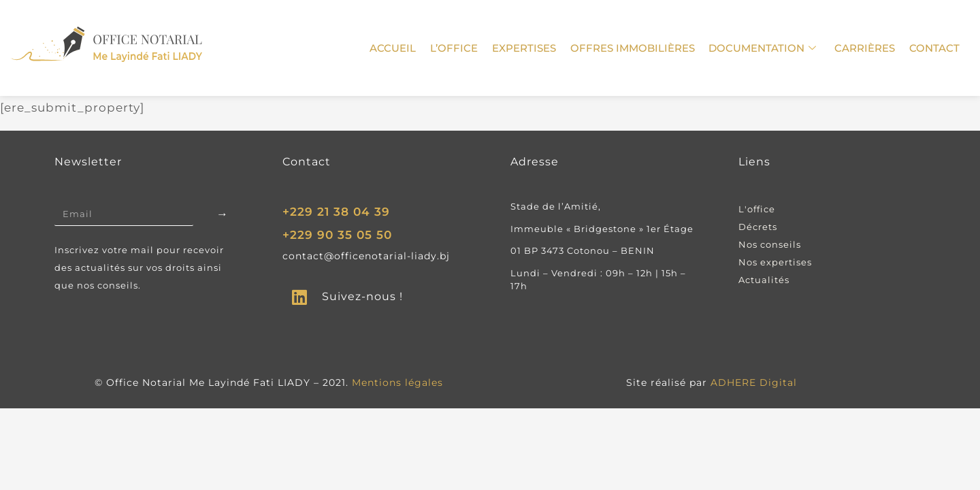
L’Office (457, 48)
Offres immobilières (634, 48)
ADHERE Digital (754, 382)
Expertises (526, 48)
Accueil (396, 48)
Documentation (764, 48)
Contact (934, 48)
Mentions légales (397, 382)
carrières (865, 48)
